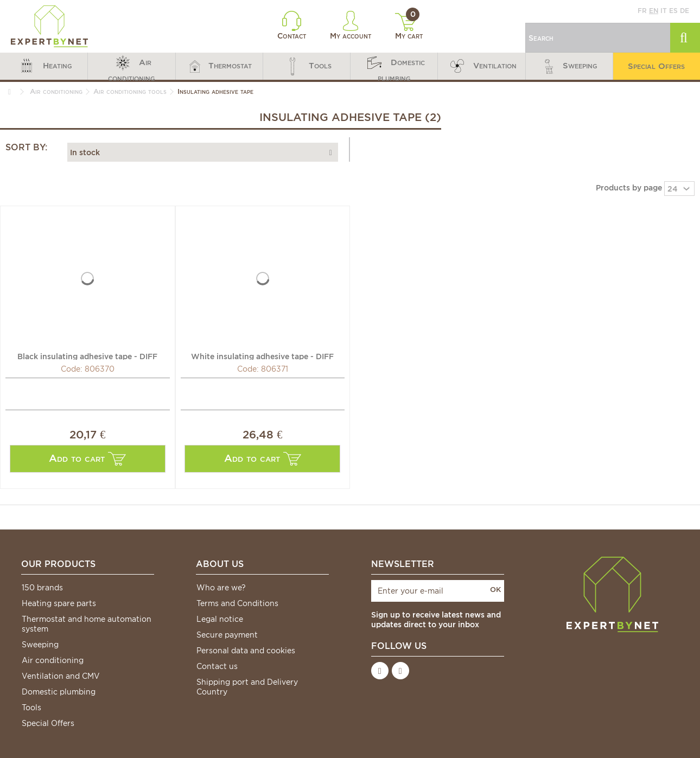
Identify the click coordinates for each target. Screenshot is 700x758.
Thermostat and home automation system (87, 624)
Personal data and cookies (246, 651)
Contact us (217, 666)
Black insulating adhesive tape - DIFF (87, 356)
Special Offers (48, 723)
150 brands (42, 588)
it (664, 11)
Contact (292, 26)
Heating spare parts (59, 603)
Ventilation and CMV (61, 676)
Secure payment (227, 635)
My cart (409, 27)
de (685, 11)
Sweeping (40, 645)
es (673, 11)
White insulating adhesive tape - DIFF (262, 356)
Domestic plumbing (59, 692)
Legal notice (220, 619)
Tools (31, 708)
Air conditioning (53, 660)
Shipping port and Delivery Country (247, 687)
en (654, 11)
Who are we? (221, 588)
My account (351, 26)
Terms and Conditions (237, 603)
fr (642, 11)
